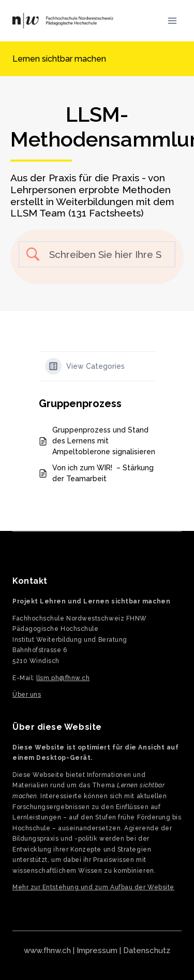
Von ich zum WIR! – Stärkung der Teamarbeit (103, 473)
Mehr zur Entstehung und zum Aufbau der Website (93, 887)
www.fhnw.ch (47, 950)
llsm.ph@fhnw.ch (63, 678)
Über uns (27, 695)
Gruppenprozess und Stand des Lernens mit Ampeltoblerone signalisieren (104, 441)
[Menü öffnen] (172, 20)
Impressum (97, 950)
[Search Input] (106, 255)
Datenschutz (147, 950)
